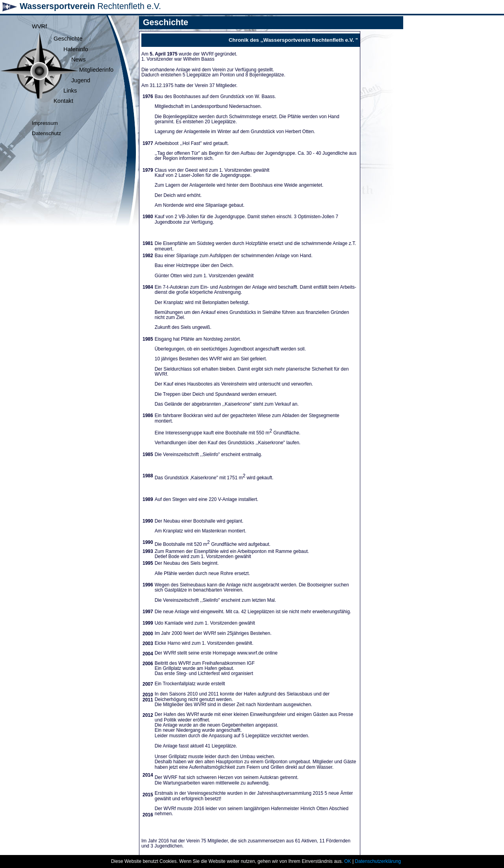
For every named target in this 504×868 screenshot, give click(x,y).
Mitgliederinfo (96, 70)
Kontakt (63, 101)
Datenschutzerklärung (378, 861)
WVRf (39, 26)
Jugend (81, 80)
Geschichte (68, 39)
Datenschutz (46, 133)
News (79, 59)
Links (70, 91)
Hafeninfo (76, 49)
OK (347, 861)
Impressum (45, 123)
